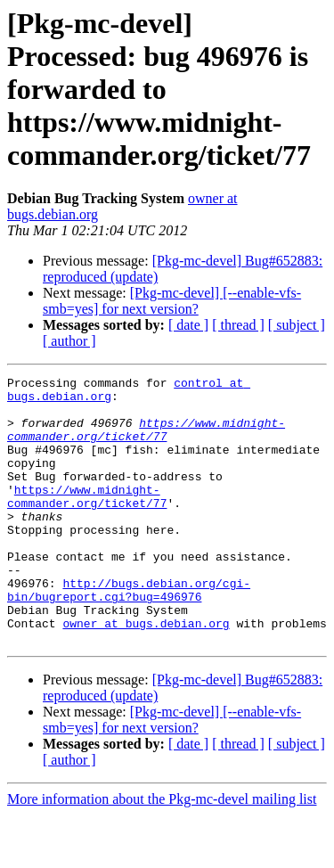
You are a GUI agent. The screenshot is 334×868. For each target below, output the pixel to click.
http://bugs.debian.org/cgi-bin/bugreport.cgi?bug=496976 (129, 634)
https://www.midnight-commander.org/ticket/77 (146, 441)
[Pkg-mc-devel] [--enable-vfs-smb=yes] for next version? (172, 301)
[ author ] (69, 341)
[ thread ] (238, 325)
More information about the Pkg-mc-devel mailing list (162, 852)
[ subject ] (297, 325)
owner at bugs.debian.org (146, 674)
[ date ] (188, 325)
